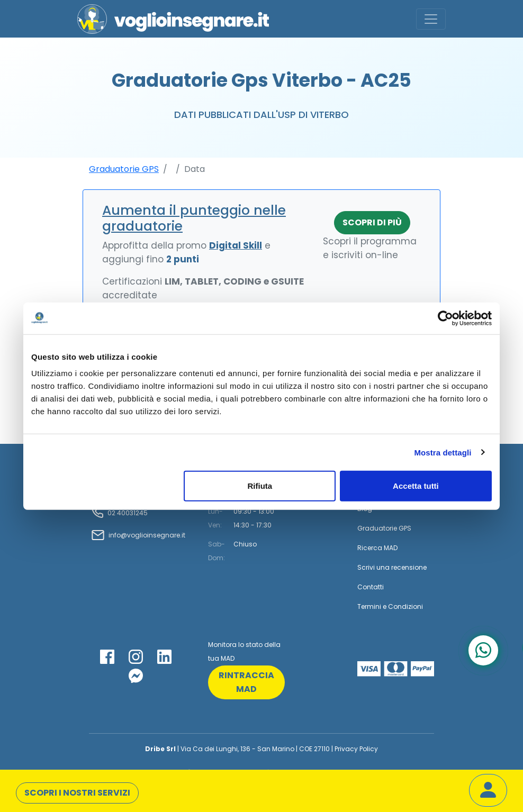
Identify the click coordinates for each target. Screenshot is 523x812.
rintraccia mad (246, 682)
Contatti (371, 587)
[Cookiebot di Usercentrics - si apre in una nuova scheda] (445, 318)
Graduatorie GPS (124, 169)
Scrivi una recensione (392, 567)
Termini (369, 606)
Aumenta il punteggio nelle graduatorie (194, 218)
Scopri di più (372, 222)
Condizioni (405, 606)
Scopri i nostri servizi (77, 793)
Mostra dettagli (443, 452)
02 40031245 (127, 513)
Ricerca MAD (377, 548)
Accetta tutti (416, 486)
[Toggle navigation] (431, 19)
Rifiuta (260, 486)
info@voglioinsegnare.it (147, 535)
